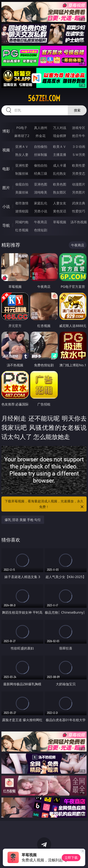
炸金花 (41, 136)
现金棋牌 (60, 136)
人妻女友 (60, 203)
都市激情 (22, 203)
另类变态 (79, 173)
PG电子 (22, 128)
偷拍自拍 (41, 165)
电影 (6, 169)
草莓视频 (60, 222)
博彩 (6, 131)
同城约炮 (22, 222)
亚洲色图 (41, 184)
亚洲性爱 (22, 165)
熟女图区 (60, 192)
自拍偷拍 (41, 147)
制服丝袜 (22, 173)
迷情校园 (22, 211)
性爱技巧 (79, 211)
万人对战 (60, 128)
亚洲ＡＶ (22, 147)
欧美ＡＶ (60, 147)
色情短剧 (41, 230)
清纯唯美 (41, 192)
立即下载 (71, 858)
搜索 (77, 110)
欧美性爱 (79, 165)
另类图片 (79, 192)
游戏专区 (79, 128)
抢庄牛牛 (79, 136)
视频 (6, 150)
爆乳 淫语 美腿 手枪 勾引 (23, 520)
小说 (6, 207)
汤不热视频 (79, 222)
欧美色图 (60, 184)
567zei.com (44, 98)
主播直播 (60, 155)
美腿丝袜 (22, 192)
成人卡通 (60, 165)
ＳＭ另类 (79, 155)
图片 (6, 188)
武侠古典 (79, 203)
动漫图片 (79, 184)
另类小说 (41, 211)
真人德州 (41, 128)
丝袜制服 (41, 155)
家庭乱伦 (41, 203)
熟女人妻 (22, 155)
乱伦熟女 (60, 173)
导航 (6, 225)
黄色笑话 (60, 211)
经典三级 (41, 173)
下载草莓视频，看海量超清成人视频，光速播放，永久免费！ (45, 504)
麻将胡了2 (22, 136)
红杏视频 (22, 230)
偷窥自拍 (22, 184)
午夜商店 (41, 222)
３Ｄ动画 (79, 147)
